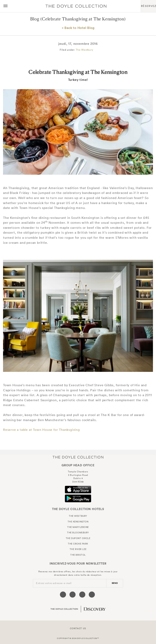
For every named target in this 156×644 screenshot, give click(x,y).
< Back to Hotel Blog (78, 28)
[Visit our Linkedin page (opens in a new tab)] (92, 595)
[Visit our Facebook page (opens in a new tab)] (63, 595)
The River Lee (78, 549)
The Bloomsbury (78, 533)
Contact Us (78, 628)
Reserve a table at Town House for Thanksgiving (41, 430)
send (115, 583)
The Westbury (84, 50)
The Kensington (78, 522)
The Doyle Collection (78, 457)
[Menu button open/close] (5, 6)
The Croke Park (78, 544)
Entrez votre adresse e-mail (54, 583)
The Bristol (78, 555)
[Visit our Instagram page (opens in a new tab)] (82, 595)
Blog (35, 19)
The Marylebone (78, 527)
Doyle (76, 6)
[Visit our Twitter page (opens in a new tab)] (73, 595)
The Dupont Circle (78, 538)
